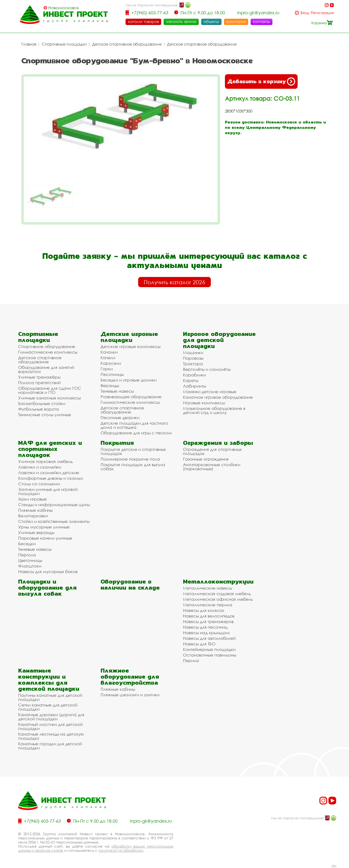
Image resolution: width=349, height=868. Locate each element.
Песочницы (112, 374)
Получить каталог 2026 (174, 282)
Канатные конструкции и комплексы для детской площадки (49, 680)
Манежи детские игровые (210, 392)
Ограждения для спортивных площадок (212, 451)
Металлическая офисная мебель (218, 599)
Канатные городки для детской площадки (50, 746)
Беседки (27, 544)
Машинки (193, 353)
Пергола (27, 555)
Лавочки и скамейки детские (49, 473)
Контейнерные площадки (209, 649)
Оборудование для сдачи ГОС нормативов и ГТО (50, 390)
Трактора (193, 364)
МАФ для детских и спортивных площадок (50, 449)
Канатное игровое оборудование (218, 397)
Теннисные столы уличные (45, 415)
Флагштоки (30, 566)
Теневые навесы (117, 391)
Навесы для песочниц (205, 627)
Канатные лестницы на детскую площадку (51, 736)
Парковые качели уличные (45, 538)
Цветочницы (30, 560)
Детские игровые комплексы (131, 346)
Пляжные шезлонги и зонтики (130, 695)
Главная (29, 44)
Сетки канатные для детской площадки (48, 707)
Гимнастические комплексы (48, 352)
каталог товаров (143, 22)
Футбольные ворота (39, 409)
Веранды (110, 385)
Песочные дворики (120, 418)
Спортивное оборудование (47, 346)
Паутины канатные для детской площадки (50, 697)
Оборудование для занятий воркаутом (46, 369)
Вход (305, 13)
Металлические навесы (207, 588)
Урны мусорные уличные (44, 527)
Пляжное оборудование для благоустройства (130, 677)
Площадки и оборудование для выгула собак (47, 588)
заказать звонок (181, 22)
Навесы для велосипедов (209, 616)
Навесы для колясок (204, 610)
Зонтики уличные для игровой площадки (48, 491)
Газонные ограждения (206, 459)
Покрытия (117, 443)
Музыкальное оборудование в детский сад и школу (214, 410)
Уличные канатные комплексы (49, 398)
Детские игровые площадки (129, 337)
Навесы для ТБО (199, 644)
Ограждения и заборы (218, 443)
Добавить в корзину (261, 81)
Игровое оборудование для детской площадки (219, 340)
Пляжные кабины (35, 510)
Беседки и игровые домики (129, 380)
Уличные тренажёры (39, 377)
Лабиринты (194, 386)
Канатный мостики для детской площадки (50, 726)
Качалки (109, 352)
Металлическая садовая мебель (217, 594)
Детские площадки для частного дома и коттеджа (134, 425)
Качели (108, 358)
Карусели (111, 363)
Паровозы (193, 358)
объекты (211, 22)
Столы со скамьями (39, 484)
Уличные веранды (36, 532)
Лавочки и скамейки (40, 467)
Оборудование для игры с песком (136, 433)
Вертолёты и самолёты (207, 369)
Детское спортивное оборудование (127, 44)
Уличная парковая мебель (45, 461)
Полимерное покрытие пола (130, 459)
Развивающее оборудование (131, 397)
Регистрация (322, 13)
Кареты (191, 380)
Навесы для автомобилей (209, 638)
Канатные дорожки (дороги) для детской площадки (51, 717)
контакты (262, 22)
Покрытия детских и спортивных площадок (133, 451)
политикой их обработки (121, 850)
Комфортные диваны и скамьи (51, 478)
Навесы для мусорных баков (48, 572)
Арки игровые (32, 499)
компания (236, 22)
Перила (191, 661)
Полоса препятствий (39, 383)
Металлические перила (208, 605)
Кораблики (194, 375)
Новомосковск (64, 8)
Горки (107, 369)
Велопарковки (33, 516)
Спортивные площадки (64, 44)
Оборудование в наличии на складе (130, 584)
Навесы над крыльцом (206, 633)
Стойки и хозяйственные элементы (54, 521)
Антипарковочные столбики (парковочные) (212, 467)
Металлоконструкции (218, 581)
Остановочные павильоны (210, 655)
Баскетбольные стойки (42, 403)
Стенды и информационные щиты (54, 505)
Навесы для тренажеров (208, 621)
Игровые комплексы (204, 403)
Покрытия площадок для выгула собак (133, 467)
